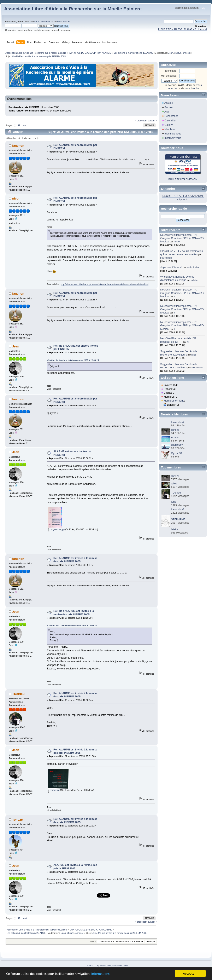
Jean (171, 53)
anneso (186, 53)
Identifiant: (171, 71)
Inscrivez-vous (173, 138)
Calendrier (170, 121)
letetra (175, 529)
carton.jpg (54, 790)
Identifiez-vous (173, 134)
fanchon (18, 146)
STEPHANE (197, 368)
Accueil (169, 103)
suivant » (152, 121)
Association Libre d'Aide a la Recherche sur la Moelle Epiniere (73, 9)
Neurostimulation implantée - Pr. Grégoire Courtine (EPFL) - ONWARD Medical (182, 238)
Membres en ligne (174, 401)
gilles (194, 355)
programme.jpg (56, 529)
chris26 (178, 53)
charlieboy (177, 445)
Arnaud (175, 437)
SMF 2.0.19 (93, 965)
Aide (167, 112)
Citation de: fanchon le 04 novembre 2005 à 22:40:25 (73, 360)
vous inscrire (64, 22)
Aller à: (93, 942)
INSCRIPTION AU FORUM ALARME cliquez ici (182, 29)
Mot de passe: (169, 76)
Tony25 (17, 820)
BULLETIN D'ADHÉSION (183, 179)
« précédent (141, 121)
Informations (100, 974)
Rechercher (171, 116)
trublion (195, 280)
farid (173, 502)
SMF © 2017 (105, 965)
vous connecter (42, 22)
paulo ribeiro (166, 258)
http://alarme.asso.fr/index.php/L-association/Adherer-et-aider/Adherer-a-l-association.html (104, 284)
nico (15, 198)
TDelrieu (18, 694)
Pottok (177, 242)
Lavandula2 (178, 422)
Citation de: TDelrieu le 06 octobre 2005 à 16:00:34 (72, 626)
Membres (170, 129)
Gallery (169, 125)
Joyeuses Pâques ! (171, 267)
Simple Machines (120, 965)
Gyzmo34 (176, 453)
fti (175, 296)
